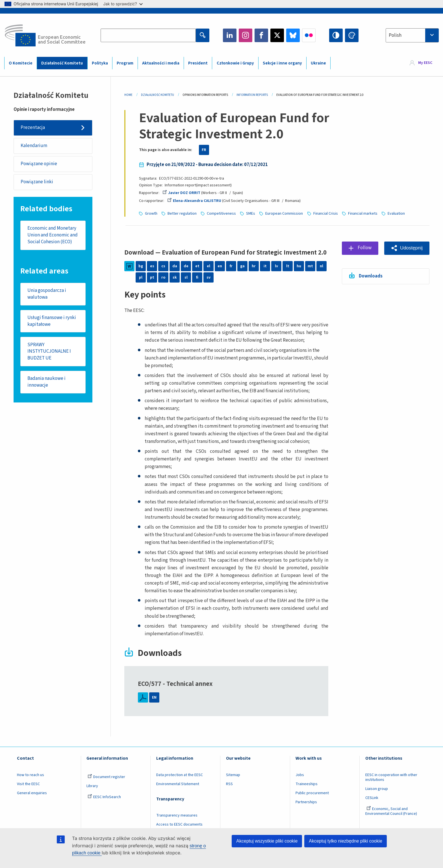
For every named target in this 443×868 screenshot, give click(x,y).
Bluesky (293, 35)
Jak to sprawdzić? (123, 4)
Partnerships (306, 802)
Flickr (309, 35)
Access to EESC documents (179, 824)
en (220, 266)
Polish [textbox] (395, 35)
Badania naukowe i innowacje (46, 382)
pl (141, 277)
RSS (229, 784)
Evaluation (396, 214)
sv (209, 277)
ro (163, 277)
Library (92, 786)
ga (242, 266)
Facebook (261, 35)
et (197, 266)
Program (125, 63)
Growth (151, 214)
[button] (407, 248)
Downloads (371, 276)
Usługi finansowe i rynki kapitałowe (52, 321)
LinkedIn (230, 35)
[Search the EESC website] (148, 35)
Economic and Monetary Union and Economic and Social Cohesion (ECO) (53, 235)
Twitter (277, 35)
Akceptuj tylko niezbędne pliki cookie (346, 841)
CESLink (372, 798)
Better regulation (182, 214)
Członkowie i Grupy (235, 63)
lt (288, 266)
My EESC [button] (425, 63)
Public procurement (312, 793)
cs (163, 266)
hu (299, 266)
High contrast (336, 35)
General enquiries (32, 793)
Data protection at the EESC (180, 775)
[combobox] (412, 35)
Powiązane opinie (39, 164)
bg (141, 266)
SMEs (251, 214)
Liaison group (377, 789)
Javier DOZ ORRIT (181, 193)
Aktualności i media (161, 63)
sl (186, 277)
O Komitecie (21, 63)
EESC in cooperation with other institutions (391, 777)
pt (152, 277)
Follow (365, 248)
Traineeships (307, 784)
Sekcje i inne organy (282, 63)
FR (204, 150)
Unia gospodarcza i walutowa (47, 294)
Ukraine (318, 63)
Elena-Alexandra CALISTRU (194, 201)
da (175, 266)
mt (310, 266)
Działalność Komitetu (62, 63)
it (265, 266)
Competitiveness (221, 214)
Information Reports (252, 95)
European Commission (284, 214)
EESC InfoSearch (104, 797)
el (209, 266)
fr (231, 266)
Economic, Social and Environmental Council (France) (392, 811)
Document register (106, 777)
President (198, 63)
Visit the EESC (28, 784)
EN (154, 697)
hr (254, 266)
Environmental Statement (178, 784)
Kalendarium (34, 146)
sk (175, 277)
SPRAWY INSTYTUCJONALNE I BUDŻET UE (49, 351)
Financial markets (363, 214)
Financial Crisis (326, 214)
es (152, 266)
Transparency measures (177, 815)
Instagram (246, 35)
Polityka (100, 63)
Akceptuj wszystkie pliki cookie (267, 841)
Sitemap (233, 775)
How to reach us (31, 775)
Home (128, 95)
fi (197, 277)
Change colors (352, 35)
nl (322, 266)
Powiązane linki (37, 182)
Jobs (300, 775)
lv (276, 266)
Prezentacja (33, 128)
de (186, 266)
